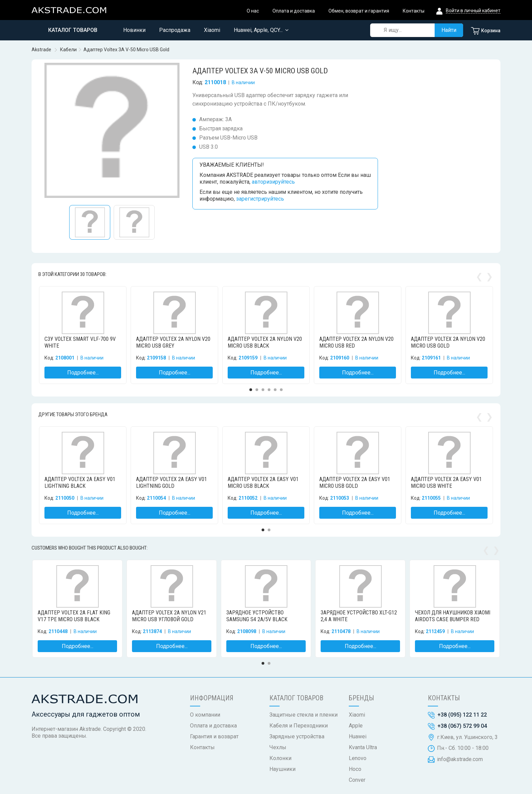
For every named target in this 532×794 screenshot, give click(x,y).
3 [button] (263, 390)
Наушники (282, 769)
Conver (357, 780)
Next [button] (489, 274)
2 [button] (257, 390)
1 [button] (251, 390)
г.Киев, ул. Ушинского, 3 (467, 737)
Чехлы (278, 747)
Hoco (355, 769)
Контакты (414, 11)
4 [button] (269, 390)
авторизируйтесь (273, 182)
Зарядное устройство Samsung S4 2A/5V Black (257, 616)
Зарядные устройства (297, 736)
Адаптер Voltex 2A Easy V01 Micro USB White (446, 483)
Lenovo (358, 758)
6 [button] (281, 390)
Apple (356, 726)
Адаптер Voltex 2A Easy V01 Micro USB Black (263, 483)
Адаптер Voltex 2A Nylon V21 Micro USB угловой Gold (169, 616)
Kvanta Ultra (363, 747)
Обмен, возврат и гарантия (359, 11)
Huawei (358, 736)
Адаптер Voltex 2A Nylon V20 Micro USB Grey (173, 342)
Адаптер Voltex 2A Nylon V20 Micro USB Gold (448, 342)
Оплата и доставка (294, 11)
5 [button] (275, 390)
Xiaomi (357, 715)
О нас (253, 11)
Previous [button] (479, 274)
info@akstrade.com (460, 759)
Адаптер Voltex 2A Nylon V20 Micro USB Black (265, 342)
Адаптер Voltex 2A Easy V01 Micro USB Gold (355, 483)
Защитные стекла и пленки (303, 715)
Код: (198, 82)
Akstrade (41, 50)
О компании (205, 715)
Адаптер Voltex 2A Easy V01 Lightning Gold (172, 483)
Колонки (280, 758)
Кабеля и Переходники (299, 726)
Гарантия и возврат (214, 736)
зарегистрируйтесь (260, 199)
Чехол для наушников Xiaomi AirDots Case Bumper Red (453, 616)
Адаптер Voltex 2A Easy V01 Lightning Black (80, 483)
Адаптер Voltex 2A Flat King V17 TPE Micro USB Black (74, 616)
